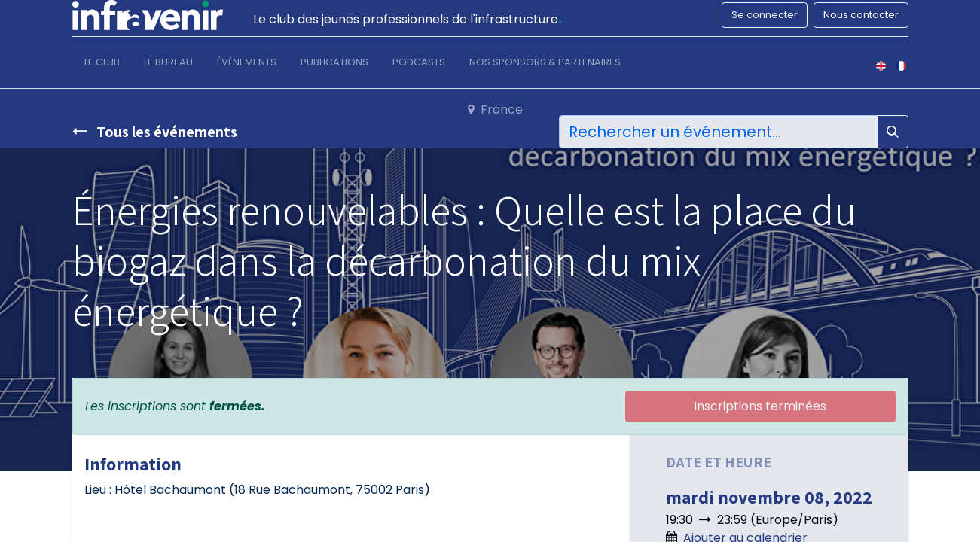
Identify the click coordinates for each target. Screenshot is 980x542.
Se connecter (765, 15)
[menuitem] (102, 65)
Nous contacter (861, 15)
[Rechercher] (893, 132)
